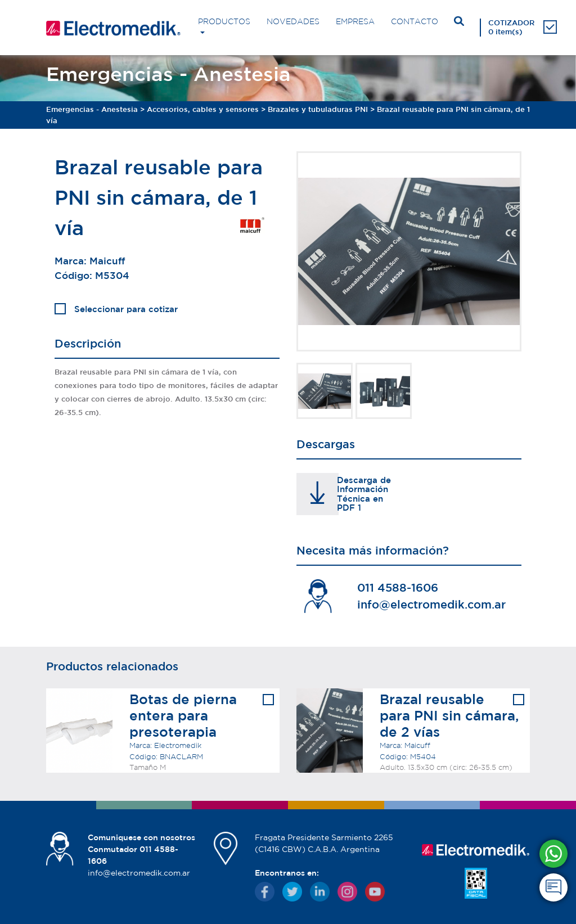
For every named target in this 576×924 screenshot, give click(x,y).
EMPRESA (355, 21)
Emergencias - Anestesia (92, 109)
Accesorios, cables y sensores (203, 109)
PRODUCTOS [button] (224, 21)
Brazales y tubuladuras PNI (318, 109)
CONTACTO (415, 21)
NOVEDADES (293, 21)
